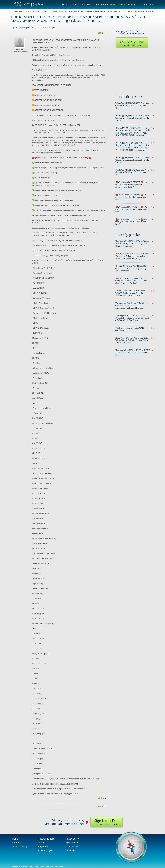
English (149, 5)
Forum (104, 5)
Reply (104, 33)
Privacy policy (72, 839)
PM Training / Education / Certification (47, 11)
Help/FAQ (43, 846)
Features (75, 5)
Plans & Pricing (118, 5)
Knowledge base (90, 5)
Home (65, 5)
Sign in (131, 5)
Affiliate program (46, 850)
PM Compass (16, 11)
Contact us (70, 850)
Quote (104, 798)
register (21, 28)
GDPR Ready (72, 846)
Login (13, 28)
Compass (27, 5)
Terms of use (71, 843)
